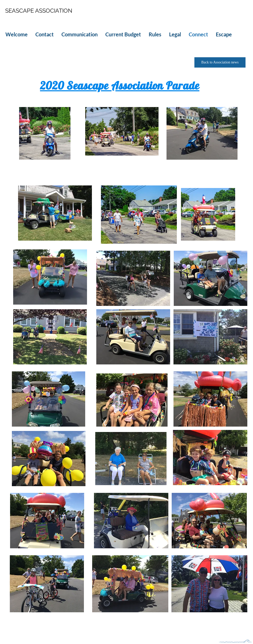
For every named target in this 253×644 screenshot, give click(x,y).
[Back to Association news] (220, 62)
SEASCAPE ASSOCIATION (39, 11)
